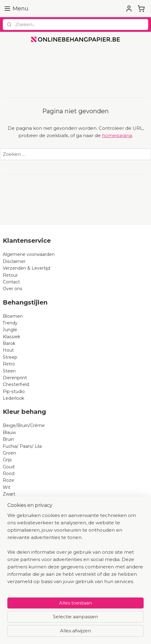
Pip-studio (14, 391)
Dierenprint (15, 378)
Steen (9, 371)
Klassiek (11, 337)
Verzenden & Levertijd (26, 268)
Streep (10, 357)
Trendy (10, 323)
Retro (9, 364)
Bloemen (13, 316)
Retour (10, 275)
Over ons (13, 289)
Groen (9, 453)
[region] (75, 551)
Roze (8, 480)
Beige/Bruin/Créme (24, 425)
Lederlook (13, 398)
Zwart (9, 494)
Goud (9, 467)
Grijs (7, 460)
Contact (11, 282)
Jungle (10, 330)
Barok (9, 343)
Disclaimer (14, 261)
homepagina (117, 135)
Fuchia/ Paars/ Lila (22, 446)
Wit (7, 487)
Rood (9, 474)
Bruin (8, 439)
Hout (8, 350)
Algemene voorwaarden (29, 254)
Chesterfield (17, 384)
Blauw (9, 432)
